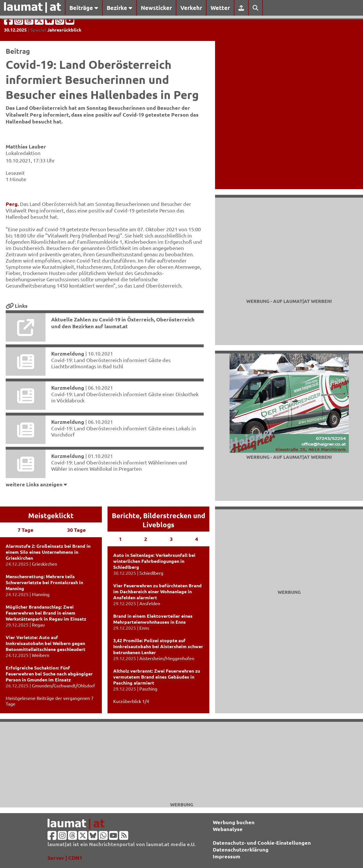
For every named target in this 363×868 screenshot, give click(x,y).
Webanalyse (228, 829)
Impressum (227, 856)
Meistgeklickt (51, 515)
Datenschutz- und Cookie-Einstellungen (262, 843)
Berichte (126, 515)
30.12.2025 (15, 30)
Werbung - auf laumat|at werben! (289, 301)
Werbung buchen (234, 822)
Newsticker (156, 8)
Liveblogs (158, 525)
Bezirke (119, 8)
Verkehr (191, 8)
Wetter (220, 8)
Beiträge (84, 8)
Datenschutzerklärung (241, 849)
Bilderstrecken (167, 515)
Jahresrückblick (64, 30)
